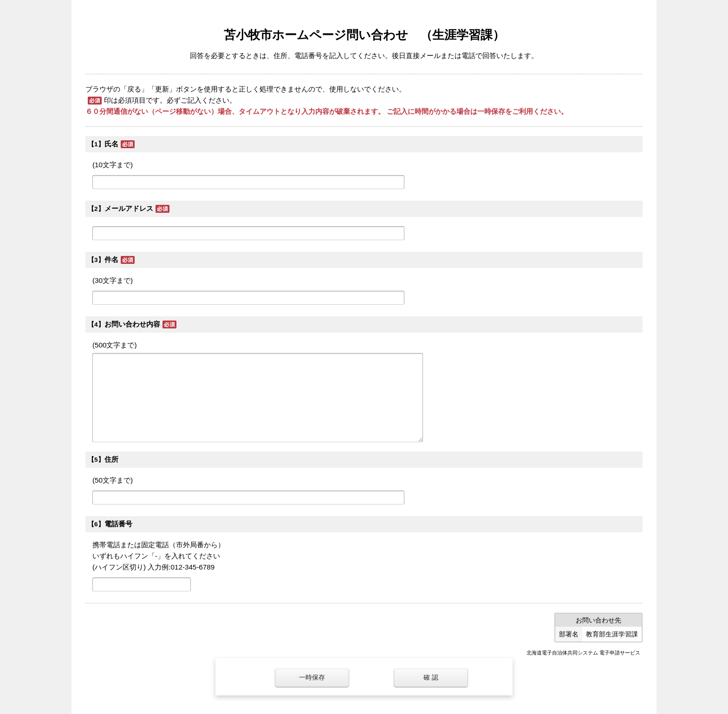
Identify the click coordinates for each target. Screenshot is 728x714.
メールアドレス (129, 208)
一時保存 (312, 678)
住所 (111, 459)
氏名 (111, 144)
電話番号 (118, 524)
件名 (111, 259)
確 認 (431, 678)
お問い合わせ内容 (132, 324)
